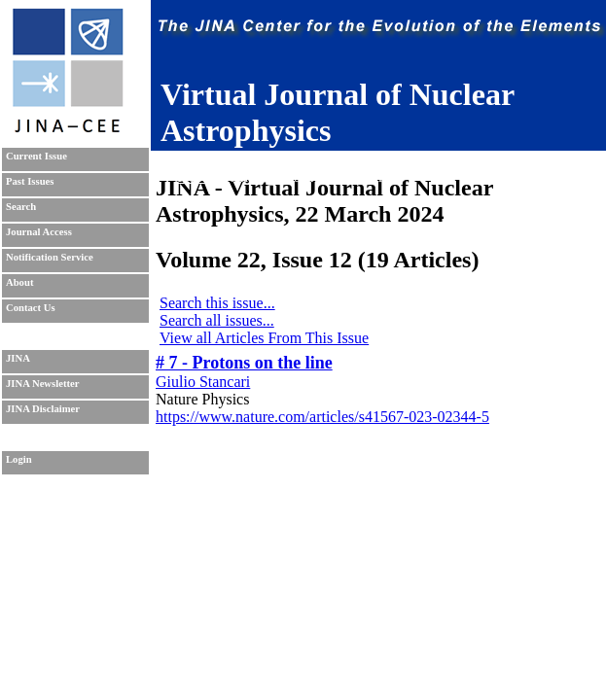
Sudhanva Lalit (286, 159)
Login (19, 459)
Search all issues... (217, 320)
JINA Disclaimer (43, 409)
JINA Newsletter (42, 384)
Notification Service (50, 257)
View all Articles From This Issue (264, 338)
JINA (18, 358)
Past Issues (30, 181)
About (19, 282)
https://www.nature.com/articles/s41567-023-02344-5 (322, 417)
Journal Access (39, 232)
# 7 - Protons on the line (244, 363)
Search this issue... (217, 303)
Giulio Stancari (203, 382)
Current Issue (36, 156)
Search (21, 207)
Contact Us (31, 308)
